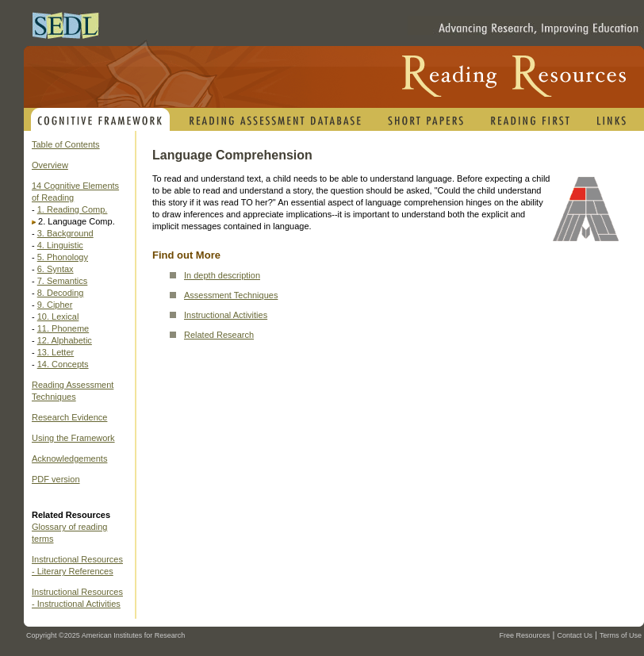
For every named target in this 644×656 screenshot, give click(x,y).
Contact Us (575, 635)
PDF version (56, 479)
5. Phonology (63, 257)
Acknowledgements (69, 458)
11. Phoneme (63, 328)
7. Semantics (63, 281)
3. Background (65, 233)
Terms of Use (621, 635)
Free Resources (524, 635)
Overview (50, 165)
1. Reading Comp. (73, 209)
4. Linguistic (60, 245)
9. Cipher (55, 305)
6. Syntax (56, 269)
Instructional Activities (226, 315)
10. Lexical (58, 316)
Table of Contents (66, 144)
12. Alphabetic (65, 340)
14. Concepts (63, 364)
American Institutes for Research (134, 635)
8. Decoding (61, 293)
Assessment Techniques (231, 295)
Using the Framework (73, 438)
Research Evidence (69, 417)
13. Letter (56, 352)
